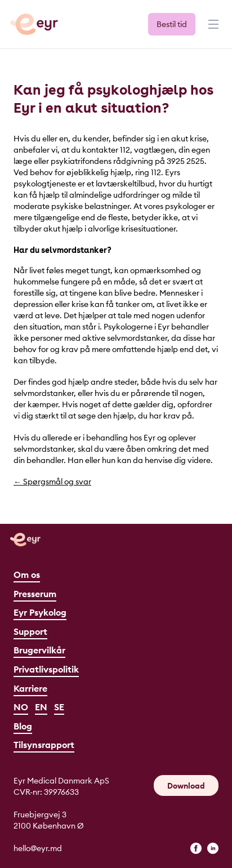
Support (30, 631)
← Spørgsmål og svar (52, 482)
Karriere (30, 688)
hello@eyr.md (38, 848)
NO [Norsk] (21, 707)
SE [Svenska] (59, 707)
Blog (23, 726)
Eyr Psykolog (40, 612)
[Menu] (212, 29)
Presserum (35, 594)
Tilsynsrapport (44, 745)
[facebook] (196, 848)
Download (186, 786)
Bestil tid (172, 24)
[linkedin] (213, 848)
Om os (27, 575)
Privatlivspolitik (46, 669)
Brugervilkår (39, 650)
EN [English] (41, 707)
